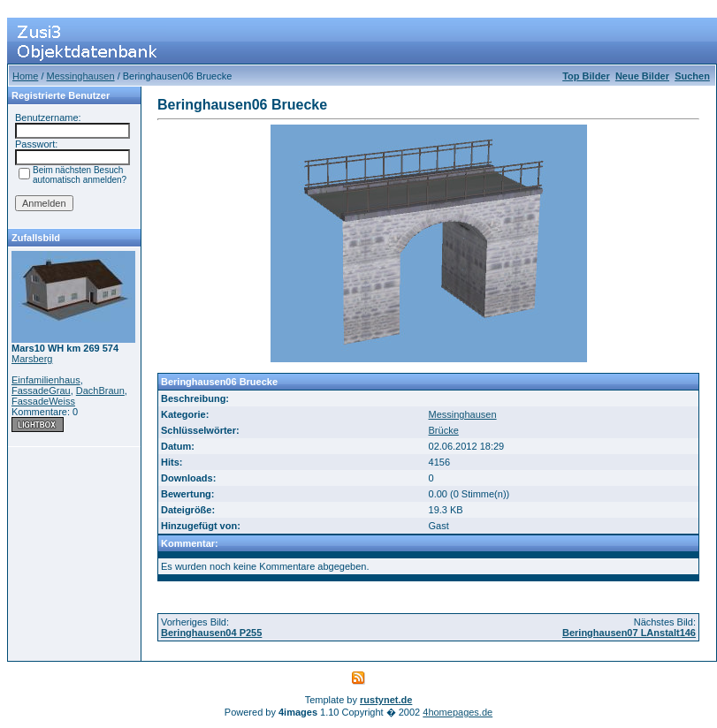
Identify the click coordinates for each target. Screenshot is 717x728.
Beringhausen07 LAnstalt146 (629, 633)
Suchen (692, 76)
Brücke (444, 430)
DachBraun (100, 391)
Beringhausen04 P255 (211, 633)
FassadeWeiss (43, 401)
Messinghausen (81, 76)
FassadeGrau (41, 391)
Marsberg (32, 359)
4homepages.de (458, 712)
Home (25, 76)
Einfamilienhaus (46, 380)
